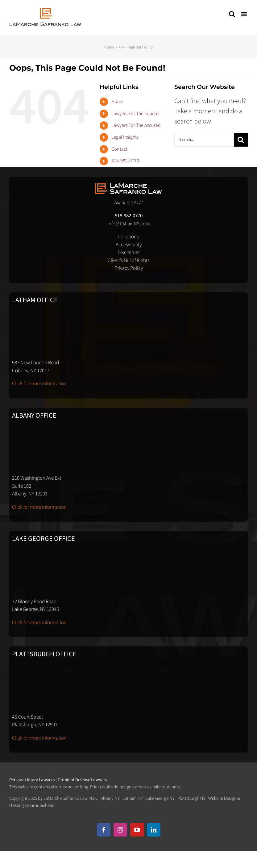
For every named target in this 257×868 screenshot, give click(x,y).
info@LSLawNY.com (129, 224)
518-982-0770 (125, 161)
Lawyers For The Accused (136, 125)
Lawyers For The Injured (135, 114)
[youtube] (137, 830)
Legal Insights (125, 137)
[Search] (241, 140)
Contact (119, 149)
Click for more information (39, 384)
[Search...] (204, 140)
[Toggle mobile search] (232, 14)
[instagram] (120, 830)
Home (118, 102)
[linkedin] (154, 830)
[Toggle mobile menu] (245, 14)
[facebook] (104, 830)
